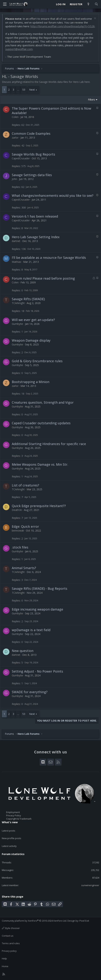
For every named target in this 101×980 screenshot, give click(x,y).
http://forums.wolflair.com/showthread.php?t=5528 (63, 26)
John (14, 179)
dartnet (16, 241)
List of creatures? (25, 485)
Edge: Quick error (25, 526)
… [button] (18, 90)
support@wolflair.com (19, 49)
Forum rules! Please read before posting (43, 278)
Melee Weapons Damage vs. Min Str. (40, 464)
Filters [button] (91, 100)
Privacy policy (9, 951)
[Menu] (5, 4)
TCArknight (18, 303)
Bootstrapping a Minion (31, 382)
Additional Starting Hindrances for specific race (49, 444)
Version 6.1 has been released (35, 216)
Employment (13, 812)
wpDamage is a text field (31, 630)
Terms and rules (11, 943)
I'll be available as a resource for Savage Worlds (49, 258)
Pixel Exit (84, 921)
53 (24, 90)
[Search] (96, 4)
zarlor (15, 138)
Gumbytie (17, 324)
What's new (10, 822)
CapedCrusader (21, 158)
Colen (15, 117)
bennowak (18, 531)
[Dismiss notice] (95, 19)
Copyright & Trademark (19, 819)
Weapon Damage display (31, 340)
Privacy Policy (14, 815)
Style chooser (11, 928)
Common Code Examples (31, 133)
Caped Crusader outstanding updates (41, 423)
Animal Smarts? (24, 568)
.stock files (20, 547)
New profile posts (12, 838)
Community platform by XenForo (34, 921)
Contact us (8, 936)
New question (23, 651)
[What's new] (88, 4)
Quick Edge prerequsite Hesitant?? (39, 506)
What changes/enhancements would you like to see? (53, 195)
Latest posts (9, 831)
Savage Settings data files (32, 175)
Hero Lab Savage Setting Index (36, 237)
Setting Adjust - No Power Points (37, 671)
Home (5, 966)
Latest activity (9, 846)
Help (4, 958)
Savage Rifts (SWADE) (28, 299)
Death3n (17, 510)
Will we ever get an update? (33, 320)
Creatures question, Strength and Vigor (43, 402)
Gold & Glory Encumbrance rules (37, 361)
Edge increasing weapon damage (37, 609)
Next (32, 90)
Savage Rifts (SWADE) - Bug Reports (40, 588)
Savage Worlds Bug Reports (33, 154)
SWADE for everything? (30, 692)
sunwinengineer (90, 885)
